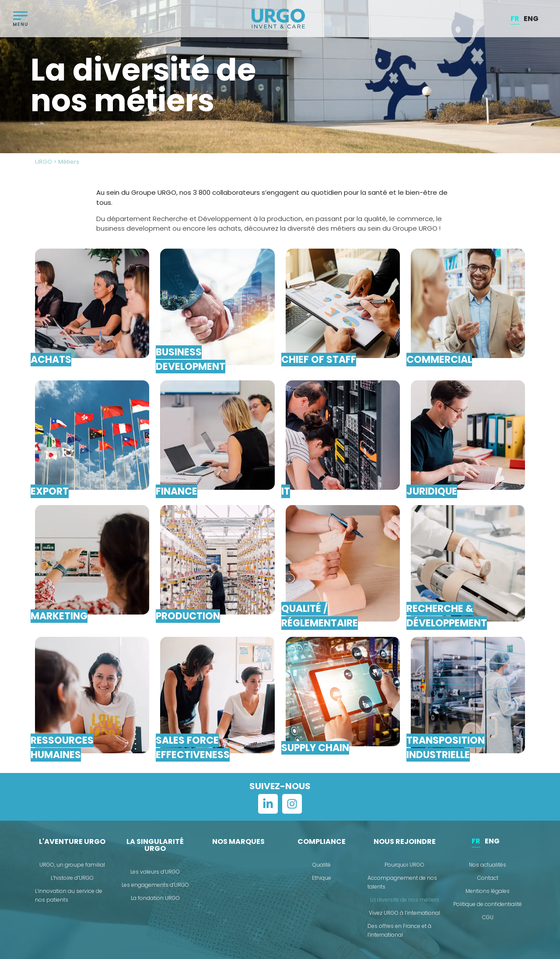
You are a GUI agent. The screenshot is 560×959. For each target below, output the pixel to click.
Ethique (322, 878)
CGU (488, 917)
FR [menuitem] (515, 18)
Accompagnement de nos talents (402, 882)
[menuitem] (515, 19)
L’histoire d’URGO (72, 878)
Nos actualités (488, 865)
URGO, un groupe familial (72, 865)
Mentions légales (488, 891)
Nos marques (238, 841)
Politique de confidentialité (488, 904)
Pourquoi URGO (404, 865)
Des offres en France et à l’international (399, 930)
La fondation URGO (155, 898)
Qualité (322, 865)
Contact (488, 878)
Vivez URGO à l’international (404, 913)
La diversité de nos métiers (405, 900)
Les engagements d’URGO (155, 885)
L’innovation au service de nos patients (69, 895)
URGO (44, 162)
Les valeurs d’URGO (155, 872)
